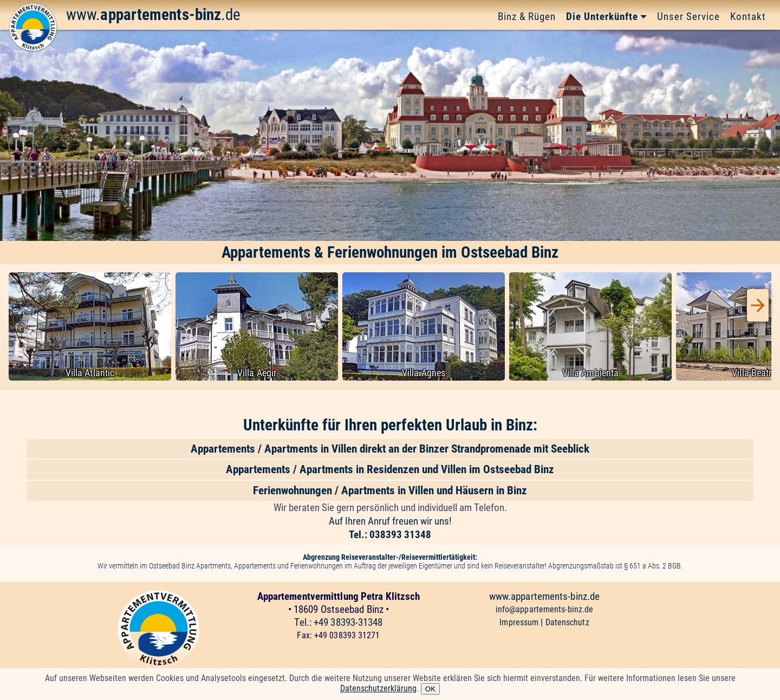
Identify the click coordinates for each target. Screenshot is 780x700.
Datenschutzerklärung (378, 688)
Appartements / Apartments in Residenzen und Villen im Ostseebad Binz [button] (390, 469)
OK (430, 689)
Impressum (520, 622)
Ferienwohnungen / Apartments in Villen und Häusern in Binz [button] (390, 490)
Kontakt (748, 17)
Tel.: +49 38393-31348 (338, 622)
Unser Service (688, 17)
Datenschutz (567, 622)
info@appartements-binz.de (545, 609)
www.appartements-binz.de (544, 596)
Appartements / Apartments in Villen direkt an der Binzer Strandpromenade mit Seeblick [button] (390, 449)
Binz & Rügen (527, 17)
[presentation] (758, 305)
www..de (153, 15)
